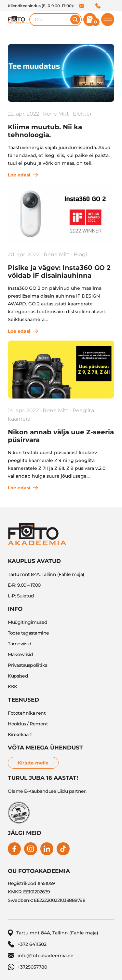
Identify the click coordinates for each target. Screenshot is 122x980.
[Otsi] (75, 20)
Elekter (82, 114)
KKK (13, 687)
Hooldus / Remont (28, 724)
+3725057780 (27, 967)
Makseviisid (20, 654)
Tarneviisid (20, 644)
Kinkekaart (20, 735)
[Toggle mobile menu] (108, 20)
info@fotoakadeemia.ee (82, 6)
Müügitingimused (28, 622)
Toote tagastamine (28, 633)
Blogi (80, 254)
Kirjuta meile (33, 763)
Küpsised (18, 676)
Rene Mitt (56, 114)
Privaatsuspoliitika (28, 665)
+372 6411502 (98, 6)
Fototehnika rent (27, 713)
